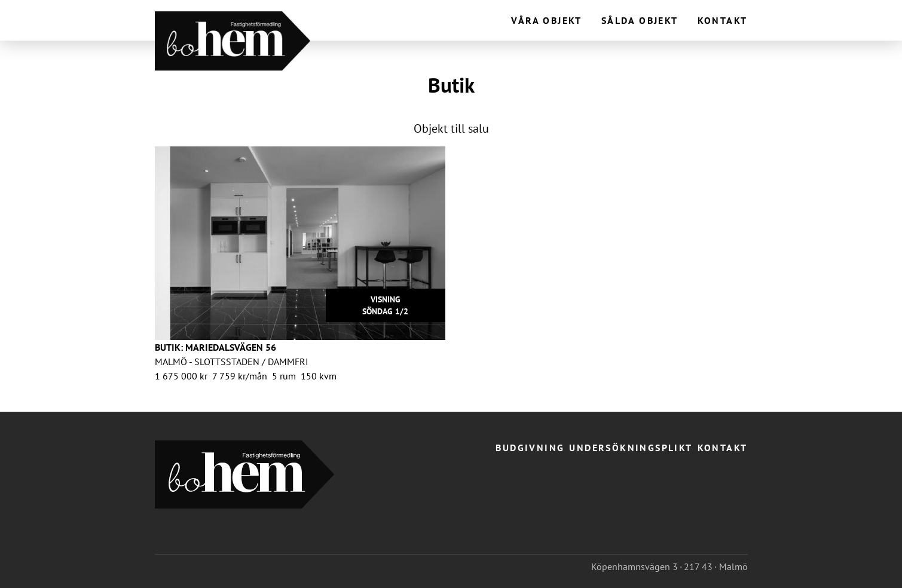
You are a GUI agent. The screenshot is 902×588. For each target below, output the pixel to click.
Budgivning (530, 448)
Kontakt (723, 20)
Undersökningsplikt (631, 448)
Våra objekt (546, 20)
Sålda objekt (640, 20)
